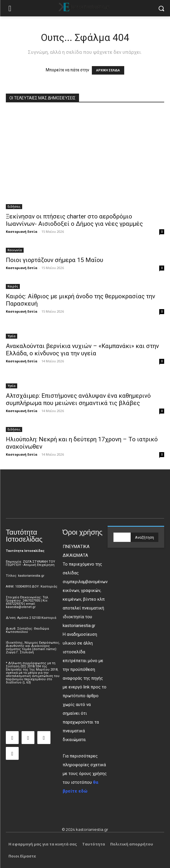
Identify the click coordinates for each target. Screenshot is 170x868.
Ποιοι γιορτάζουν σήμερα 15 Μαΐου (55, 260)
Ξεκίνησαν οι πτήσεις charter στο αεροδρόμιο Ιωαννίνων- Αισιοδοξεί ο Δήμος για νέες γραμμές (74, 220)
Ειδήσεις (14, 206)
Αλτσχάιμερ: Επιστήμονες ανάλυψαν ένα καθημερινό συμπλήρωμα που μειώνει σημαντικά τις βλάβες (78, 399)
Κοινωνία (15, 250)
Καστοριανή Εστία (22, 231)
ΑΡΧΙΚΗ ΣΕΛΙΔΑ (108, 70)
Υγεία (12, 336)
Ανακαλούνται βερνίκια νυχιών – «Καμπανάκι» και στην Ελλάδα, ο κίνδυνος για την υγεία (82, 350)
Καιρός (13, 286)
